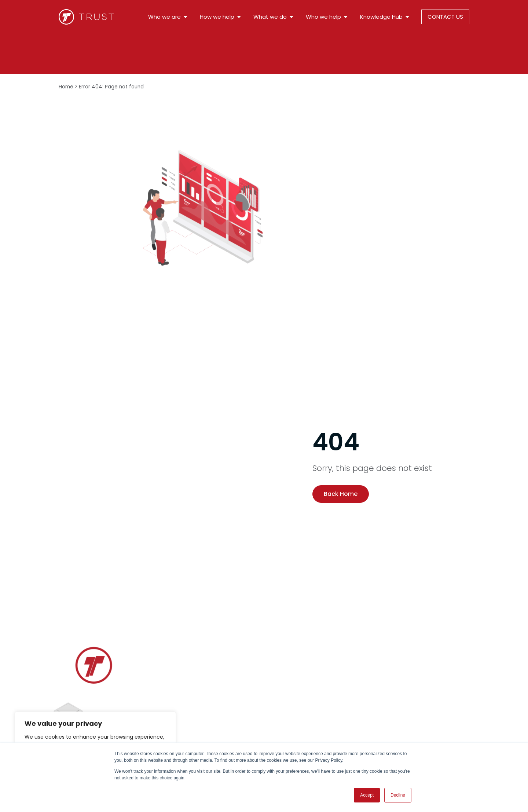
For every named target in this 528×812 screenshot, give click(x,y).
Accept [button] (367, 795)
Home (66, 87)
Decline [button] (398, 795)
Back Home (341, 494)
